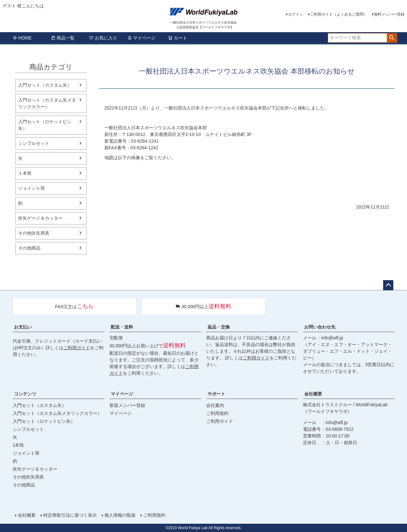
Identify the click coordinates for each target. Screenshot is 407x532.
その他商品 (29, 248)
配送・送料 (122, 327)
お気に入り (103, 38)
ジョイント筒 (32, 188)
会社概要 (313, 394)
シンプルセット (34, 143)
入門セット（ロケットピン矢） (45, 125)
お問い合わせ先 (320, 327)
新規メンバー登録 (127, 405)
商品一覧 (63, 38)
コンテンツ (25, 394)
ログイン (296, 14)
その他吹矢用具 (34, 233)
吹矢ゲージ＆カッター (40, 218)
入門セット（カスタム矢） (45, 85)
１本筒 (25, 173)
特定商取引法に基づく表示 (70, 515)
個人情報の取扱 (120, 515)
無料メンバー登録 (389, 14)
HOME (22, 38)
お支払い (23, 327)
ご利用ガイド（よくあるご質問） (339, 14)
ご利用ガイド (77, 348)
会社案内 (215, 405)
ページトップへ (388, 285)
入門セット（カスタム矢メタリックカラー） (47, 103)
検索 (392, 38)
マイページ (141, 38)
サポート (216, 394)
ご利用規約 (217, 413)
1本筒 (18, 445)
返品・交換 (219, 327)
